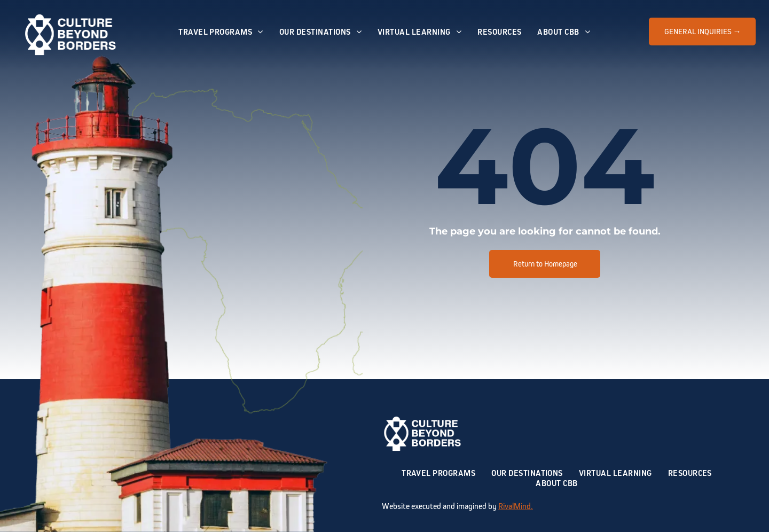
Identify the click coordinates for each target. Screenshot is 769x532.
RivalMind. (516, 506)
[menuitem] (221, 32)
